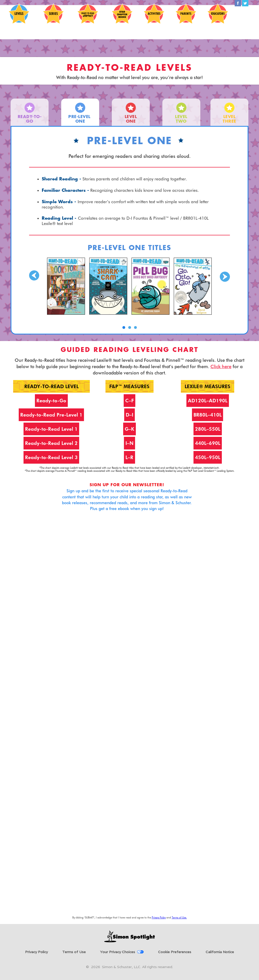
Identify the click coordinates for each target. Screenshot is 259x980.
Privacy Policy (159, 917)
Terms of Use (74, 952)
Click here (221, 366)
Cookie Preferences (175, 952)
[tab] (30, 112)
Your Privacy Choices (118, 952)
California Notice (220, 952)
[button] (34, 296)
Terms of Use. (179, 917)
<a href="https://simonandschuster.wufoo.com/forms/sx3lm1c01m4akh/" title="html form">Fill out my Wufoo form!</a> (129, 718)
